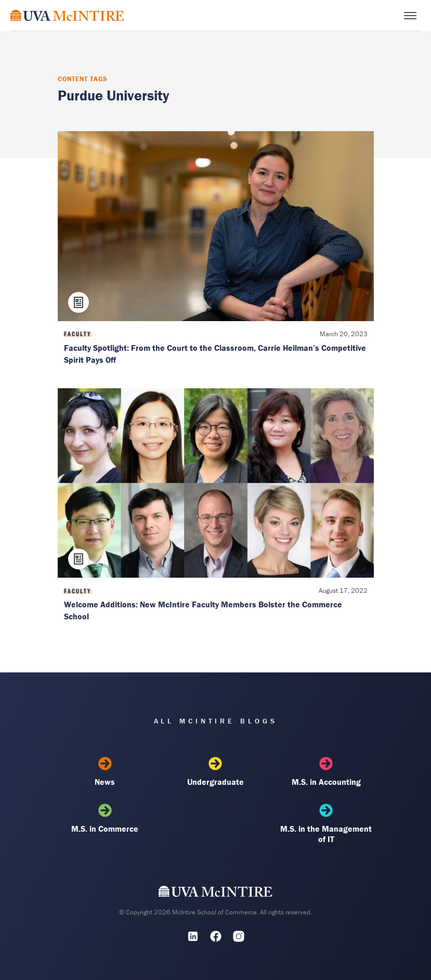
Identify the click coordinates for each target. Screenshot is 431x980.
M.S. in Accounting (326, 772)
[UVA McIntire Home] (216, 894)
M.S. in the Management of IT (326, 824)
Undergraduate (215, 772)
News (105, 772)
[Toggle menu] (410, 16)
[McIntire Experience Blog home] (67, 15)
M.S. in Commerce (105, 819)
